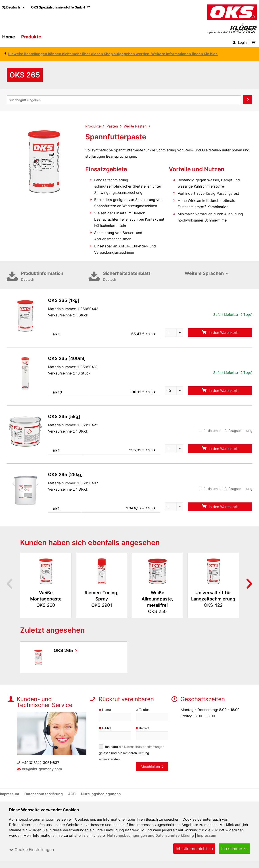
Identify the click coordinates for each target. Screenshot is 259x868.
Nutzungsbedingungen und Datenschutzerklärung (151, 835)
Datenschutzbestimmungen (144, 747)
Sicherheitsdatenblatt (137, 277)
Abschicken (152, 767)
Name (106, 710)
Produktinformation (55, 277)
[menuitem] (61, 7)
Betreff (144, 728)
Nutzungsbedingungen (101, 794)
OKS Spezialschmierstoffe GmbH (61, 7)
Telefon (144, 710)
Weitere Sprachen (204, 273)
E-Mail (107, 728)
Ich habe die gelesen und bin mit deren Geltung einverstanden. (132, 753)
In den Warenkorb (220, 332)
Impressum (207, 835)
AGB (73, 794)
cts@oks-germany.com (42, 769)
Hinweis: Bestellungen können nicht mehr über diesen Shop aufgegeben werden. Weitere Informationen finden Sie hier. (111, 54)
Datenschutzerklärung (44, 794)
